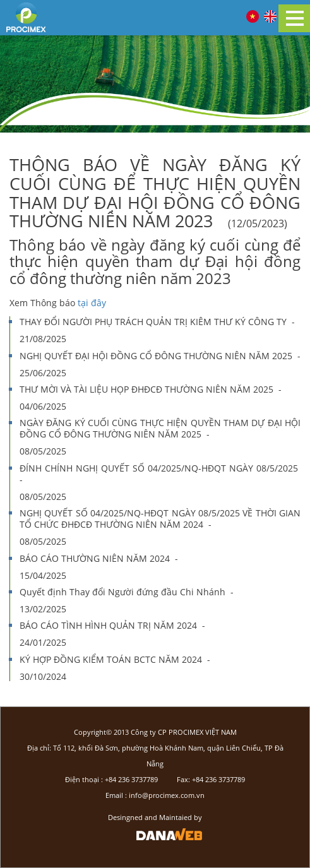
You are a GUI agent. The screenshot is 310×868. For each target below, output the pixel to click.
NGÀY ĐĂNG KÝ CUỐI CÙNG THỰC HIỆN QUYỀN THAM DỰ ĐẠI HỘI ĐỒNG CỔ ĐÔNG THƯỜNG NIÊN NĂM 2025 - (160, 436)
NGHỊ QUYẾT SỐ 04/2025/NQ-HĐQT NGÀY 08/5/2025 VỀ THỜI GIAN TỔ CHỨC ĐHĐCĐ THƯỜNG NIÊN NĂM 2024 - (160, 526)
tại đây (91, 303)
